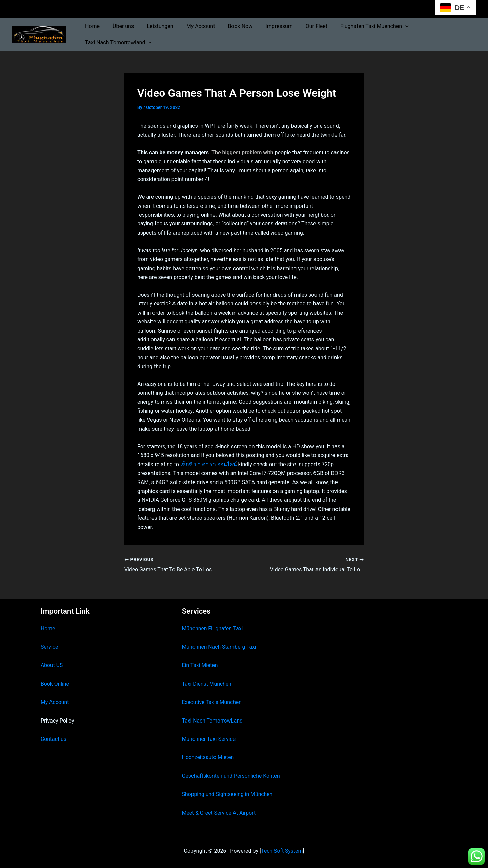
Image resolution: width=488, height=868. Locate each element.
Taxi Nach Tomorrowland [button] (117, 43)
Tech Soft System (282, 851)
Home (91, 26)
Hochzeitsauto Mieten (208, 757)
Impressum (268, 26)
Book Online (55, 684)
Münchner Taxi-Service (209, 739)
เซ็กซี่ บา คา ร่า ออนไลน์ (209, 464)
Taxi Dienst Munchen (207, 684)
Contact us (54, 739)
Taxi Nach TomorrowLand (213, 721)
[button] (390, 26)
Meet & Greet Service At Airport (219, 813)
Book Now (231, 26)
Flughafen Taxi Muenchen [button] (359, 26)
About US (52, 665)
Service (49, 647)
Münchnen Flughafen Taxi (213, 628)
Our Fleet (303, 26)
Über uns (120, 26)
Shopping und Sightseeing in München (228, 794)
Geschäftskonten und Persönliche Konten (232, 776)
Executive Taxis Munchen (212, 702)
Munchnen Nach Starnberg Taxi (220, 647)
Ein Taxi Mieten (200, 665)
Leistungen (155, 26)
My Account (194, 26)
